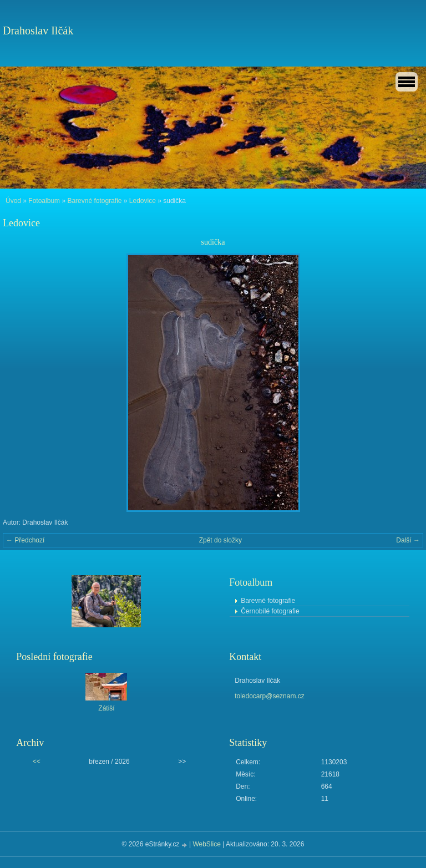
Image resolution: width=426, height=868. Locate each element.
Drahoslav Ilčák (38, 31)
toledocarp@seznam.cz (270, 696)
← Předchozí (25, 540)
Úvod (13, 201)
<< (37, 762)
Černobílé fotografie (270, 611)
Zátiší (106, 708)
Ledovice (143, 201)
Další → (408, 540)
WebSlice (206, 844)
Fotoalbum (44, 201)
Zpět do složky (220, 540)
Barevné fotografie (94, 201)
